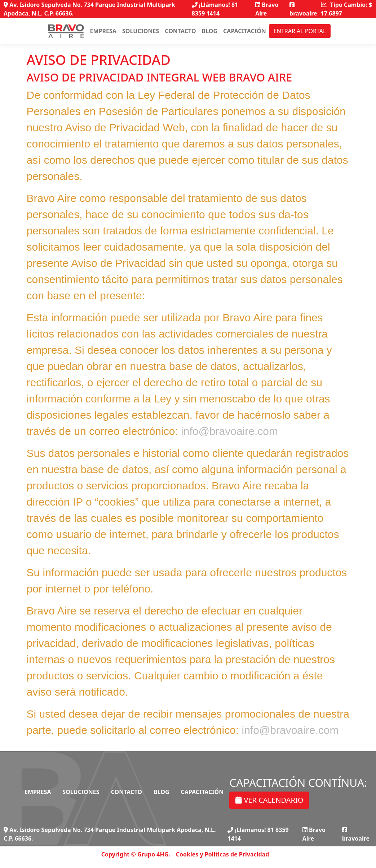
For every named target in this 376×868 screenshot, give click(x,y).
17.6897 (331, 13)
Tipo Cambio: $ (347, 9)
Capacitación (245, 31)
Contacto (180, 31)
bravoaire (303, 10)
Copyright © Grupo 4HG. (136, 854)
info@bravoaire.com (229, 431)
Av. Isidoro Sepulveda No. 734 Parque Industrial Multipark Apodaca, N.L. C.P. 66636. (89, 9)
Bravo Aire (267, 9)
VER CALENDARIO (269, 800)
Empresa (103, 31)
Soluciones (141, 31)
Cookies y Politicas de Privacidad (223, 854)
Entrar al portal (300, 31)
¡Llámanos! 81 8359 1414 (215, 9)
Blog (210, 31)
